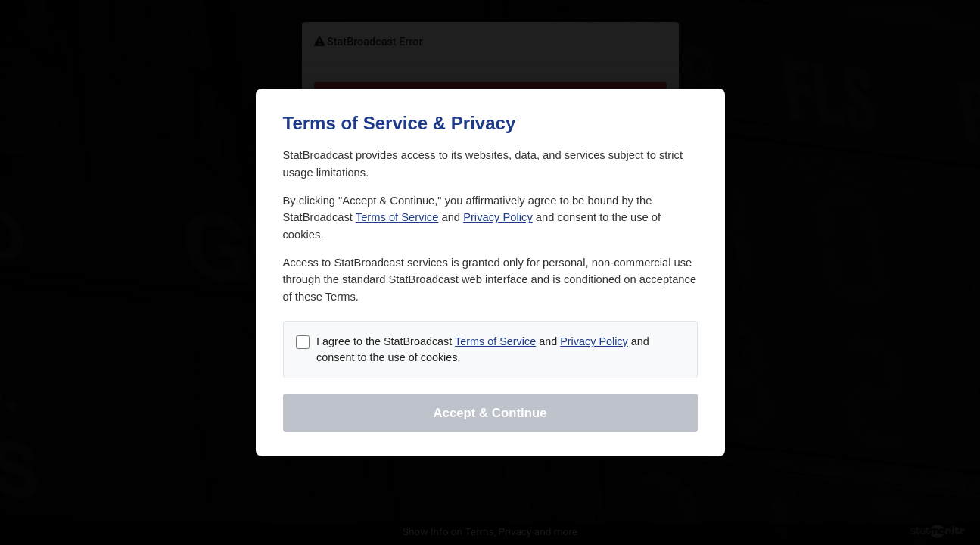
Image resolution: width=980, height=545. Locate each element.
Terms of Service (397, 217)
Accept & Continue (490, 413)
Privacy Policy (498, 217)
